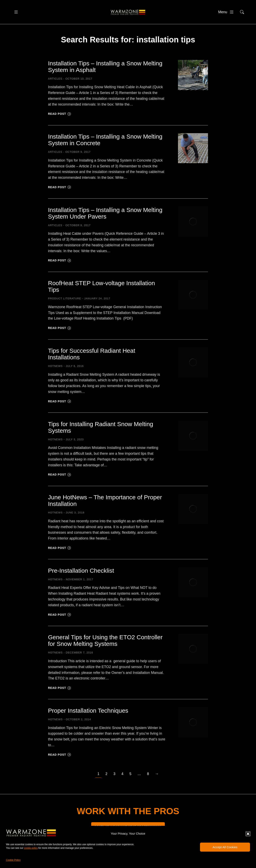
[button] (248, 834)
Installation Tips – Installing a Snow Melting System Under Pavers (105, 218)
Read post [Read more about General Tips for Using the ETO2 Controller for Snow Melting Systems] (59, 693)
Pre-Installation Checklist (81, 576)
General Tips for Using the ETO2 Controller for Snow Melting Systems (105, 646)
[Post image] (193, 80)
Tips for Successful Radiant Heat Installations (92, 359)
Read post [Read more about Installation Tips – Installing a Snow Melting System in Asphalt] (59, 119)
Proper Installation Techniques (88, 716)
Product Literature (65, 304)
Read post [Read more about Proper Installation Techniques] (59, 760)
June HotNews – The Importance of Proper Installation (105, 506)
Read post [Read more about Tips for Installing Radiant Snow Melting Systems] (59, 480)
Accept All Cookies (225, 847)
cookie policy (31, 848)
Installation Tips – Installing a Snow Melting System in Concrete (105, 145)
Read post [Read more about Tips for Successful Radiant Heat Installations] (59, 406)
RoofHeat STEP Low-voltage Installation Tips (101, 292)
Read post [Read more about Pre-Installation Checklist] (59, 620)
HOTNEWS (55, 371)
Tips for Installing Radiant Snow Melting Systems (101, 432)
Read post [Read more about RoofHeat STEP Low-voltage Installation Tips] (59, 333)
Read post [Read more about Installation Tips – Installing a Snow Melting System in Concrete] (59, 192)
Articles (55, 84)
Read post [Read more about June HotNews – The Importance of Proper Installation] (59, 553)
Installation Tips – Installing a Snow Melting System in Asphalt (105, 72)
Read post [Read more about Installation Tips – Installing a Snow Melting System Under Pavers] (59, 266)
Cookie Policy (13, 860)
